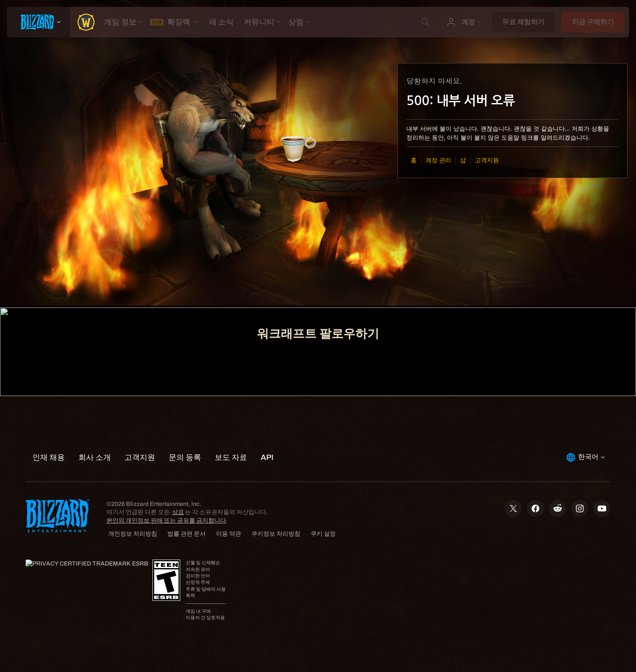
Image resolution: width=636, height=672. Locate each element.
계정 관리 (438, 160)
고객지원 (487, 160)
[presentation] (38, 22)
